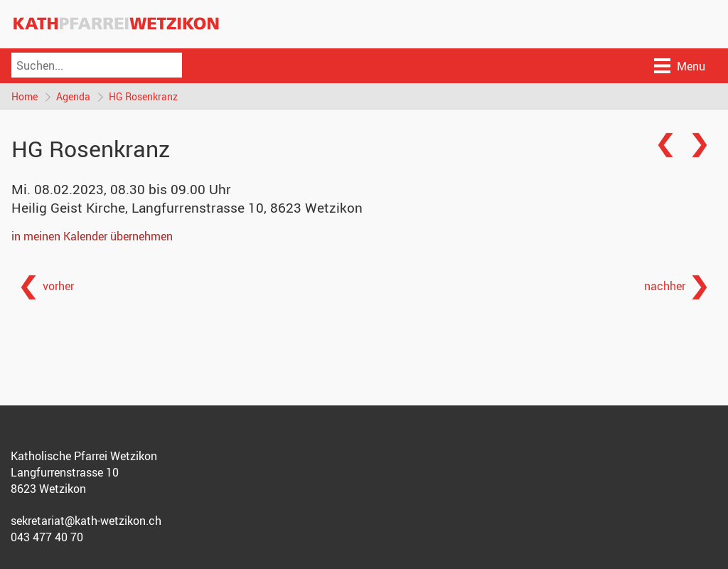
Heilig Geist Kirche (187, 208)
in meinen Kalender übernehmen (92, 236)
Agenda (73, 96)
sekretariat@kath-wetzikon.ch (86, 521)
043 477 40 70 (47, 537)
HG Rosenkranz (143, 96)
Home (25, 96)
